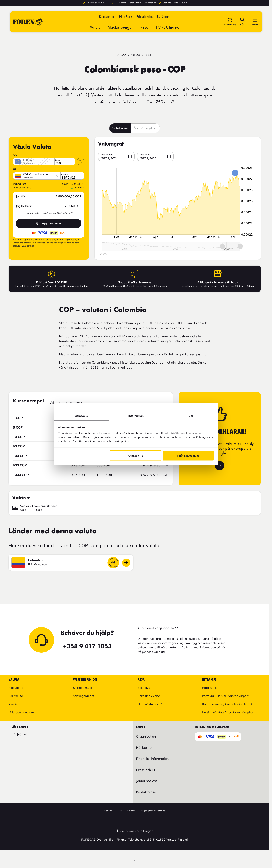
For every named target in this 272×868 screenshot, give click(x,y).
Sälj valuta (16, 696)
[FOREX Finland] (14, 735)
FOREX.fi (121, 55)
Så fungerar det (84, 696)
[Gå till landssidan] (126, 563)
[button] (163, 17)
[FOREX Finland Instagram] (19, 735)
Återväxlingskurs (145, 128)
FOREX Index (167, 27)
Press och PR (146, 770)
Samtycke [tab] (81, 416)
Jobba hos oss (147, 781)
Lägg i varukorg (49, 223)
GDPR (120, 811)
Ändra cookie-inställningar (135, 831)
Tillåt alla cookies (188, 455)
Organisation (146, 736)
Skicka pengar (121, 27)
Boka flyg (144, 688)
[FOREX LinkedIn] (25, 735)
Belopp (59, 160)
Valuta (95, 27)
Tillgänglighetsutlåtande (153, 811)
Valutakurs (120, 128)
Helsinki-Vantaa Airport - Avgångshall (228, 712)
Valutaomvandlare (21, 712)
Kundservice (107, 17)
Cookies (108, 811)
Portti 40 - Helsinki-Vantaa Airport (225, 696)
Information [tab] (136, 416)
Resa (144, 27)
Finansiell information (152, 759)
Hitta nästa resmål (150, 704)
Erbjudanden (145, 17)
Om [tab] (191, 416)
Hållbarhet (144, 748)
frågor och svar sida (151, 652)
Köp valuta (16, 688)
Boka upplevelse (149, 696)
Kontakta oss (146, 792)
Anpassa (136, 455)
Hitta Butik (126, 17)
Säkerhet (132, 811)
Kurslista (14, 704)
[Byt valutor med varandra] (81, 162)
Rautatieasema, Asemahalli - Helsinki (228, 704)
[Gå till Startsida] (28, 22)
